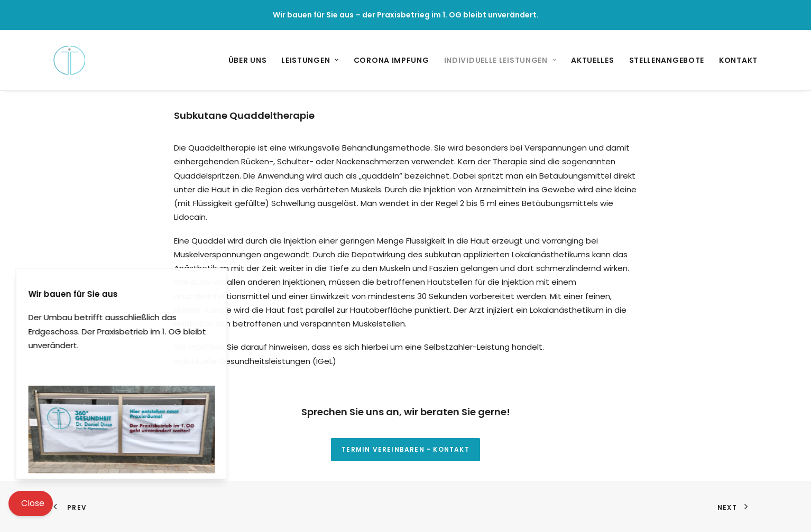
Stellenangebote (667, 60)
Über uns (248, 60)
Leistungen (310, 60)
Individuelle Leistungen (500, 60)
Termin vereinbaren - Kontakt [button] (405, 449)
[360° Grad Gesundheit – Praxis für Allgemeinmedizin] (69, 60)
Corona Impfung (391, 60)
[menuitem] (251, 60)
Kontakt (738, 60)
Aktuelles (592, 60)
